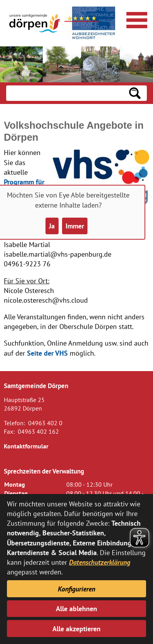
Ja (52, 226)
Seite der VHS (47, 353)
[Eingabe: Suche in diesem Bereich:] (65, 93)
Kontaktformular (26, 446)
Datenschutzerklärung (100, 562)
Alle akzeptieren (76, 629)
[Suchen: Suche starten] (135, 93)
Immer (75, 226)
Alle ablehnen (76, 609)
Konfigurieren (76, 589)
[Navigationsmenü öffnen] (136, 19)
